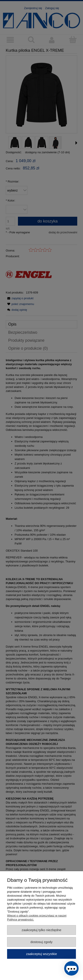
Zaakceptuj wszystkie (41, 954)
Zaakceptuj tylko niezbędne (41, 930)
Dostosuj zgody (42, 942)
